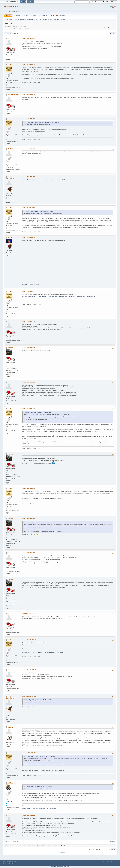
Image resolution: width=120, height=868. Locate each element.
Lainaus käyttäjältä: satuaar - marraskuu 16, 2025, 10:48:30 (40, 757)
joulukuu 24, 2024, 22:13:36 (29, 149)
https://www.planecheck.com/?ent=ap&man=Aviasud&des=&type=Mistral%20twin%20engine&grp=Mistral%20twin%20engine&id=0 (59, 296)
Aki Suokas (12, 783)
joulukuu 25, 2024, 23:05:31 (29, 321)
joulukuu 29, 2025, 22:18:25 (29, 815)
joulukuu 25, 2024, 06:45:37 (29, 177)
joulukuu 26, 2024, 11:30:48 (29, 348)
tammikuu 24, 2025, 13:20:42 (29, 640)
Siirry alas (8, 33)
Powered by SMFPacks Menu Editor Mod (60, 867)
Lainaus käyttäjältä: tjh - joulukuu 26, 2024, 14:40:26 (38, 412)
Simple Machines (16, 862)
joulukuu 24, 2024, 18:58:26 (29, 95)
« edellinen (104, 28)
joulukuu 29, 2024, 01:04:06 (29, 553)
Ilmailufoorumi (11, 7)
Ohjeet (100, 862)
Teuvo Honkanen (13, 95)
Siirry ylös (8, 842)
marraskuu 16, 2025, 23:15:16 (29, 753)
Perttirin (10, 348)
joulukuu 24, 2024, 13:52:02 (29, 65)
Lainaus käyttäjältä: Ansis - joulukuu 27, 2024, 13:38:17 (39, 522)
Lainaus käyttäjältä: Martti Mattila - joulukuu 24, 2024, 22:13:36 (41, 211)
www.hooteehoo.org (27, 808)
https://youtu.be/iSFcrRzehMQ (31, 284)
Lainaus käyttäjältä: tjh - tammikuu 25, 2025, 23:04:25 (39, 700)
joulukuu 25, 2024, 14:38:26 (29, 291)
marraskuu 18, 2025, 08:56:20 (29, 783)
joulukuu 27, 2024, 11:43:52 (29, 454)
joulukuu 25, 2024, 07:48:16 (29, 208)
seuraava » (112, 28)
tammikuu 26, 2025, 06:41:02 (29, 696)
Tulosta (113, 33)
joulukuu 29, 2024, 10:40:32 (29, 579)
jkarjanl (57, 19)
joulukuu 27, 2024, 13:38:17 (29, 488)
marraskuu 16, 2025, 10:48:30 (29, 727)
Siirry (90, 849)
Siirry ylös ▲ (114, 862)
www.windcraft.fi (45, 808)
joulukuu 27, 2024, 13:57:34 (29, 518)
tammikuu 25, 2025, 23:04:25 (29, 670)
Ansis (10, 65)
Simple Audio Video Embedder (10, 864)
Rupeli (10, 238)
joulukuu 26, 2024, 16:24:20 (29, 408)
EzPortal (63, 852)
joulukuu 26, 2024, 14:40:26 (29, 382)
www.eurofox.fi (54, 808)
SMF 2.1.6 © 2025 (7, 862)
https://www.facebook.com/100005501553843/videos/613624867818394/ (43, 652)
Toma (53, 19)
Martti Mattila (12, 149)
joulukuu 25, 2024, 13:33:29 (29, 238)
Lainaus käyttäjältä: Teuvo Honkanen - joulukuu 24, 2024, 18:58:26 (42, 123)
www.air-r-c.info (37, 808)
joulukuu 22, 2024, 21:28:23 (29, 38)
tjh (8, 38)
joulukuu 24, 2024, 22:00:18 (29, 119)
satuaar (10, 727)
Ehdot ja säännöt (106, 862)
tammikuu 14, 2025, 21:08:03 (29, 613)
